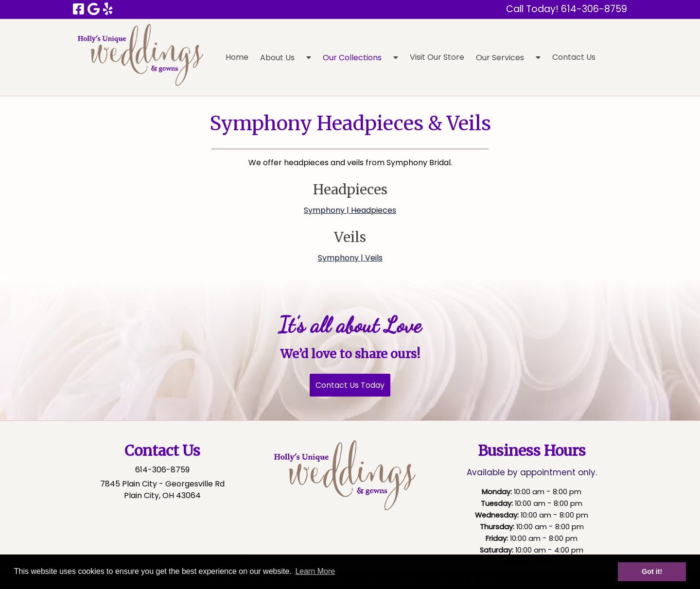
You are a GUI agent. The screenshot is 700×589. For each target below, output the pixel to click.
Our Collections (352, 58)
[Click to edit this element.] (347, 478)
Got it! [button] (652, 572)
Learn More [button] (315, 571)
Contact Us (574, 57)
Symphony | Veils (350, 258)
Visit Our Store (437, 57)
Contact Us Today (350, 385)
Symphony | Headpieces (350, 210)
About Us (277, 58)
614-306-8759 (162, 470)
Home (237, 57)
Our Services (500, 58)
